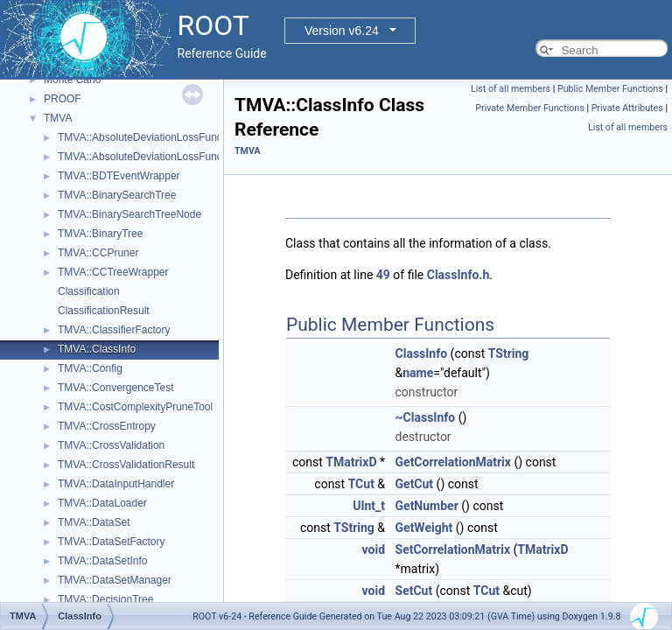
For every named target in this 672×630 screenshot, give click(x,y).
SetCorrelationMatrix (453, 549)
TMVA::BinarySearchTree (117, 195)
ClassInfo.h (458, 275)
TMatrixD (351, 462)
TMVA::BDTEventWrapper (119, 176)
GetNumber (427, 506)
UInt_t (369, 506)
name (418, 373)
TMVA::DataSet (94, 522)
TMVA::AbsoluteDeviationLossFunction (148, 137)
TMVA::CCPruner (98, 253)
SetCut (414, 591)
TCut (361, 484)
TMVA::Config (90, 368)
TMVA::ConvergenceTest (116, 388)
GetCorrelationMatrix (453, 462)
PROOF (63, 99)
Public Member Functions (610, 89)
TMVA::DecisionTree (105, 599)
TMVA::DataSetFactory (111, 542)
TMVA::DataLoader (102, 503)
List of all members (511, 89)
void (374, 549)
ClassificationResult (104, 311)
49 (383, 275)
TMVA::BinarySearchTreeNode (129, 214)
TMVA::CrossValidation (111, 445)
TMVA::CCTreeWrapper (113, 272)
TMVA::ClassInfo (97, 349)
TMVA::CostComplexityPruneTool (135, 407)
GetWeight (424, 528)
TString (509, 353)
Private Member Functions (529, 108)
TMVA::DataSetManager (115, 580)
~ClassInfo (426, 417)
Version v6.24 (342, 31)
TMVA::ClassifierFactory (114, 330)
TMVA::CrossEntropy (107, 426)
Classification (89, 291)
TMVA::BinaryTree (100, 234)
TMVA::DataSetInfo (103, 561)
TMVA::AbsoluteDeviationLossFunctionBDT (159, 157)
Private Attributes (627, 108)
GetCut (415, 484)
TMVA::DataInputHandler (116, 484)
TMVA (58, 118)
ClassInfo (422, 353)
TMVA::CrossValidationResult (126, 465)
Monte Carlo (72, 80)
